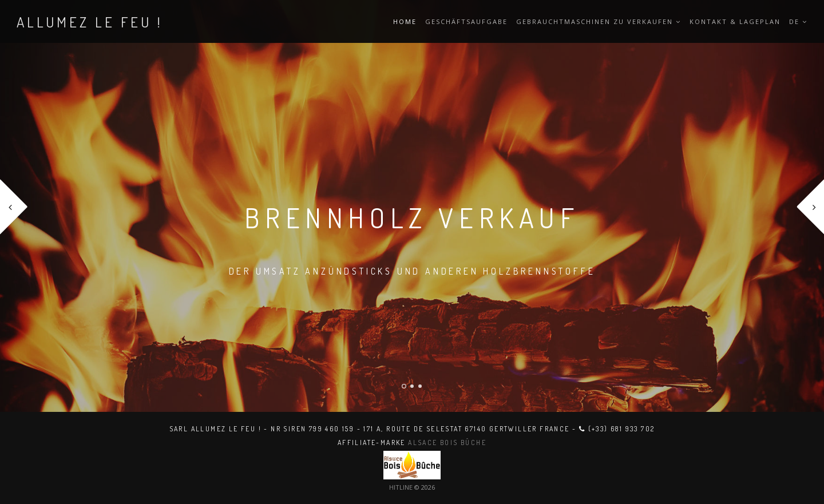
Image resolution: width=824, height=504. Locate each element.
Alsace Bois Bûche (447, 443)
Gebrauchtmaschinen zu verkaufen (599, 21)
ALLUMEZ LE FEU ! (90, 22)
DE (798, 21)
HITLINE (401, 487)
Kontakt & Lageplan (735, 21)
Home (405, 21)
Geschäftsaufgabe (466, 21)
